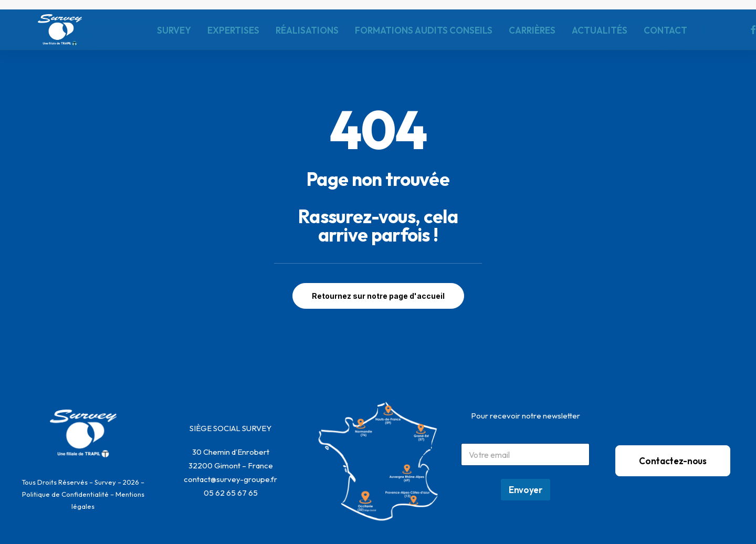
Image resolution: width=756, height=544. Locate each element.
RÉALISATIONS (307, 30)
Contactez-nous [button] (673, 461)
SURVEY (174, 30)
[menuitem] (174, 30)
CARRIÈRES (532, 30)
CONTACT (665, 30)
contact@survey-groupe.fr (230, 479)
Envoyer (526, 490)
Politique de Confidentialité (65, 494)
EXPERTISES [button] (233, 30)
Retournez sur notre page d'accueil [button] (378, 296)
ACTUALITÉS (600, 30)
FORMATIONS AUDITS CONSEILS (424, 30)
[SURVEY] (60, 30)
